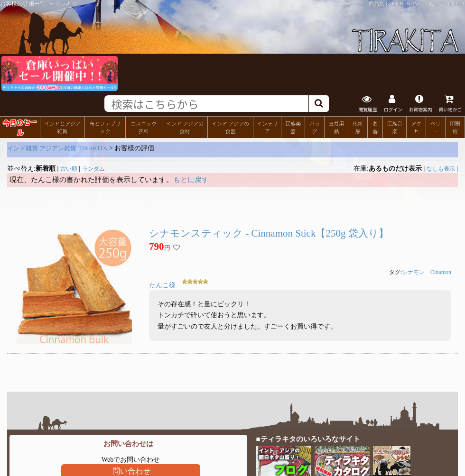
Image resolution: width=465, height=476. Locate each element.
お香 (375, 127)
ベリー (436, 127)
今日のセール (20, 127)
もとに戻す (191, 180)
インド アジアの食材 (185, 127)
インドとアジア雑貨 (62, 127)
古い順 (69, 169)
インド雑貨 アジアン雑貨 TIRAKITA (57, 148)
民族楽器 (293, 127)
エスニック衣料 (144, 127)
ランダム (93, 169)
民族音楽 (395, 127)
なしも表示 (441, 169)
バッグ (315, 127)
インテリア (267, 127)
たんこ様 (162, 285)
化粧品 (358, 127)
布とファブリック (105, 127)
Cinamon (441, 272)
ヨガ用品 (336, 127)
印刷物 (455, 127)
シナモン (413, 272)
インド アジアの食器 (230, 127)
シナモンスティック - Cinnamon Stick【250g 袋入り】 (269, 233)
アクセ (416, 127)
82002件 (456, 3)
